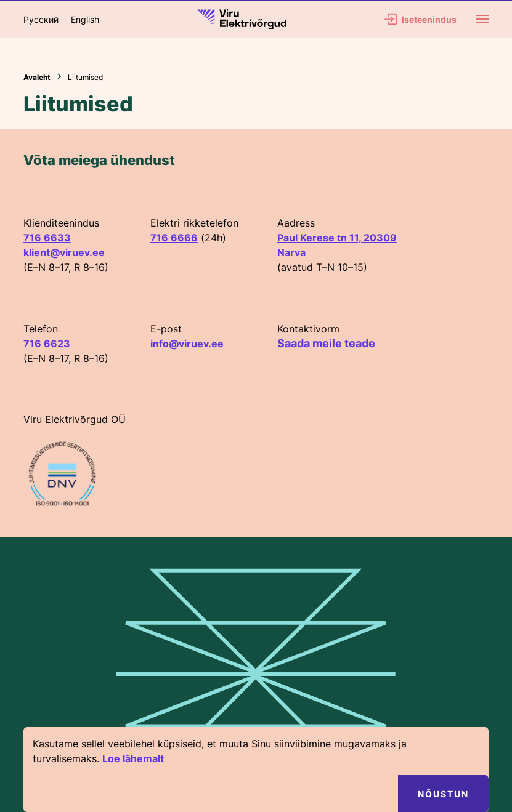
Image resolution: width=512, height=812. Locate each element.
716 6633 (47, 238)
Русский (41, 19)
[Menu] (482, 19)
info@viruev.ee (187, 344)
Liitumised (85, 77)
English (85, 19)
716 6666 (174, 238)
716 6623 (47, 344)
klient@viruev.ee (64, 252)
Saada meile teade (326, 343)
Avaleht (37, 77)
